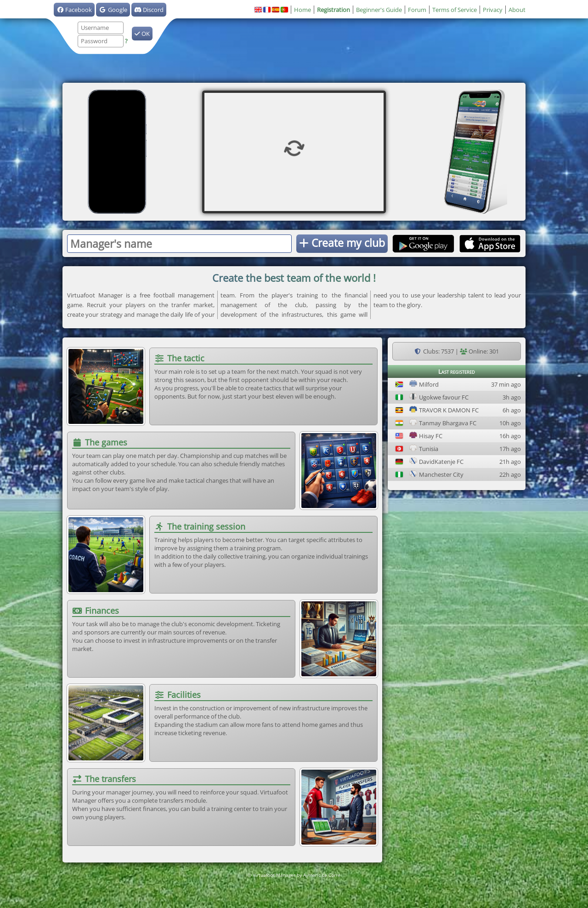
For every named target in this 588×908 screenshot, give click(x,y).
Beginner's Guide (379, 10)
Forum (417, 10)
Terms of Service (455, 10)
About (517, 10)
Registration (334, 10)
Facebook (74, 10)
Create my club (342, 243)
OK (142, 34)
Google (113, 10)
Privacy (493, 10)
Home (302, 10)
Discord (149, 10)
